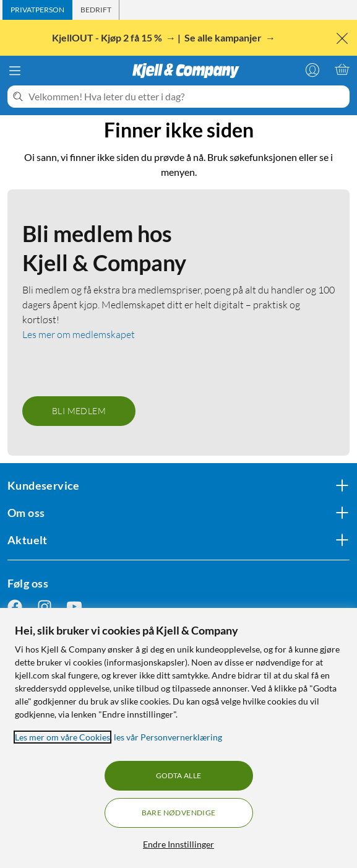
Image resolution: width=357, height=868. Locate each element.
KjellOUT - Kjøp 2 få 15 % (108, 37)
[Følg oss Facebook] (15, 607)
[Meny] (15, 71)
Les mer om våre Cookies (62, 737)
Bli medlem (79, 411)
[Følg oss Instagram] (45, 607)
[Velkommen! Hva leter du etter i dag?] (187, 97)
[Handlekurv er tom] (342, 69)
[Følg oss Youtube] (74, 607)
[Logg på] (312, 69)
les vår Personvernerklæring (168, 737)
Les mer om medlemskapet (79, 334)
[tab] (37, 10)
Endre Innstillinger (178, 844)
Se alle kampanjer (224, 37)
